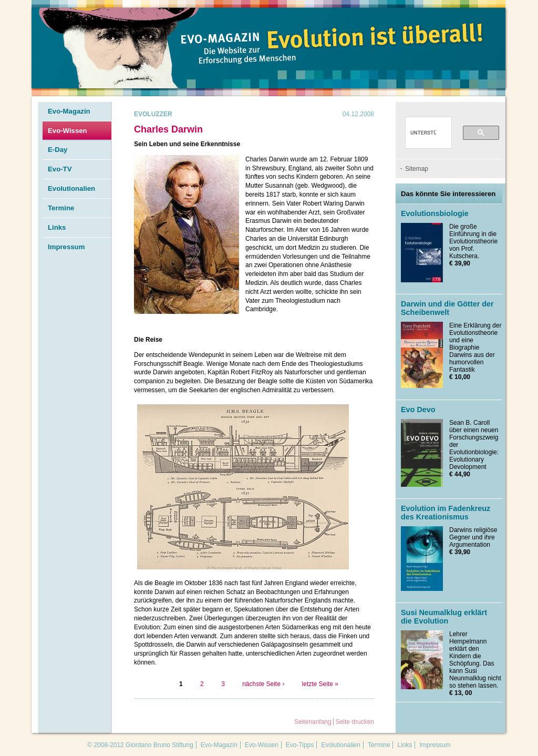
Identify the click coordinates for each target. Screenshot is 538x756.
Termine (61, 208)
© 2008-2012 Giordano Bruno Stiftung (140, 745)
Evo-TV (60, 169)
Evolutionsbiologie (435, 213)
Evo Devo (418, 410)
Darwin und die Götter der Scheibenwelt (447, 308)
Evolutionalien (71, 188)
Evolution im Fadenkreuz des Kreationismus (446, 513)
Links (57, 227)
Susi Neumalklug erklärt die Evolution (444, 617)
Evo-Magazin (69, 111)
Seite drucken (355, 722)
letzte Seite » (320, 684)
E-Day (58, 150)
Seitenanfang (313, 722)
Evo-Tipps (300, 745)
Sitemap (417, 169)
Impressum (66, 247)
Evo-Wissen (68, 131)
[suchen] (423, 133)
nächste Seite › (263, 684)
